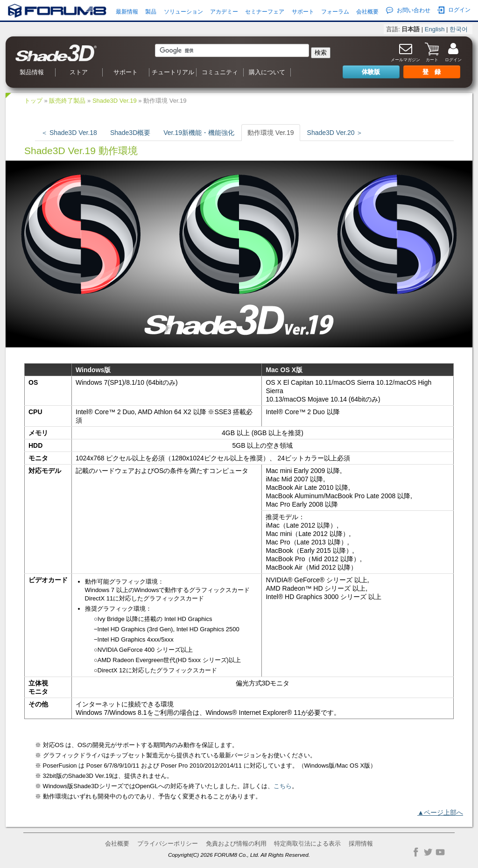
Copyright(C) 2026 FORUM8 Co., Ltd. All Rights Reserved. (239, 855)
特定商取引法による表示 (307, 843)
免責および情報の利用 (236, 843)
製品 (151, 12)
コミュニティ (220, 72)
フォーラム (335, 12)
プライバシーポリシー (168, 843)
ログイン (454, 10)
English (435, 29)
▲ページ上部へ (440, 812)
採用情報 (361, 843)
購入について (267, 72)
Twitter (428, 852)
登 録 (432, 72)
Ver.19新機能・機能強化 (199, 133)
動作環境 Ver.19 (271, 133)
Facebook (416, 852)
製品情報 (32, 72)
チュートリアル (173, 72)
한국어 (459, 29)
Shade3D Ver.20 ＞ (335, 133)
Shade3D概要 (130, 133)
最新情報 (127, 12)
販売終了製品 (67, 101)
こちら (283, 786)
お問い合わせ (408, 10)
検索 (321, 53)
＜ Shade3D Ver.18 (69, 133)
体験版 (371, 72)
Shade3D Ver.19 (115, 101)
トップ (33, 101)
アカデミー (224, 12)
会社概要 (367, 12)
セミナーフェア (265, 12)
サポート (303, 12)
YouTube (440, 852)
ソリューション (183, 12)
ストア (79, 72)
